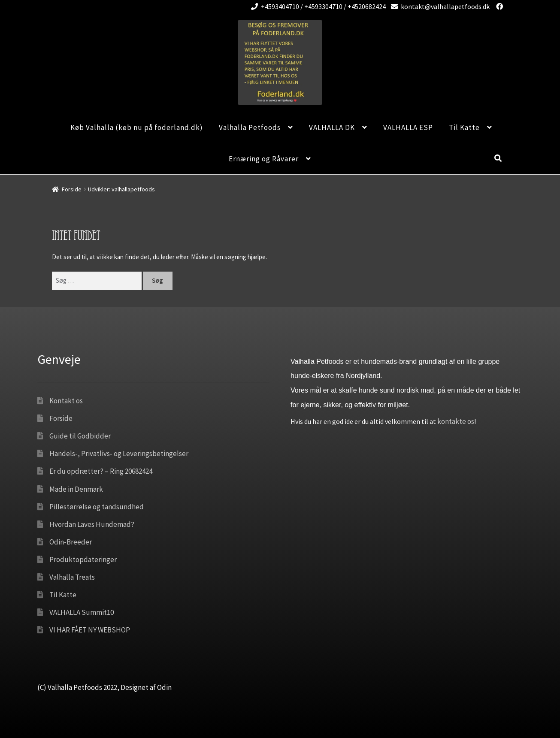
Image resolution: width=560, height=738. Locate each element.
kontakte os (456, 421)
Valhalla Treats (72, 577)
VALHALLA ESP (408, 127)
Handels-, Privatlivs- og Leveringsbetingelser (119, 454)
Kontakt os (66, 401)
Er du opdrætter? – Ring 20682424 (101, 471)
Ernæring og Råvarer (264, 159)
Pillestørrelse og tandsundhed (97, 507)
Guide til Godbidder (80, 436)
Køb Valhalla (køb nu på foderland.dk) (137, 127)
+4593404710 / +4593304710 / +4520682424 (317, 6)
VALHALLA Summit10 (82, 612)
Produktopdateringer (83, 560)
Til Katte (464, 127)
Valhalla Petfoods (250, 127)
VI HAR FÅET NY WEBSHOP (90, 630)
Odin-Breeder (71, 542)
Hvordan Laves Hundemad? (92, 524)
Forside (72, 189)
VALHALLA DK (332, 127)
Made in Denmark (76, 489)
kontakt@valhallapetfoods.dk (439, 6)
